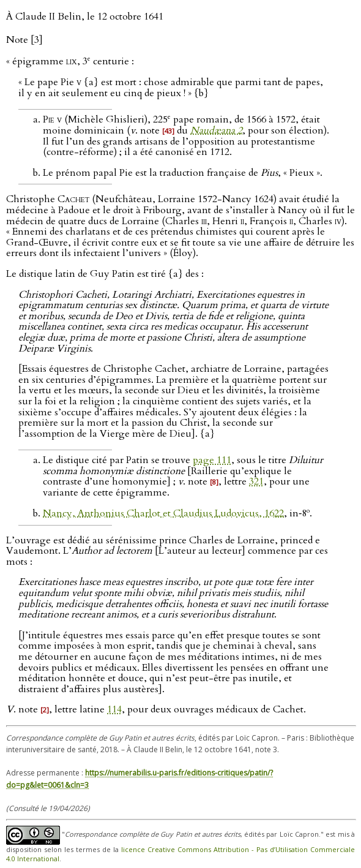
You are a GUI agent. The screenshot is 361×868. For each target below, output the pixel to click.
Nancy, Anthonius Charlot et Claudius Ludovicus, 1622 (163, 513)
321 (256, 481)
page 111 (212, 460)
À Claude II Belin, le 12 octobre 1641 (85, 17)
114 (114, 709)
